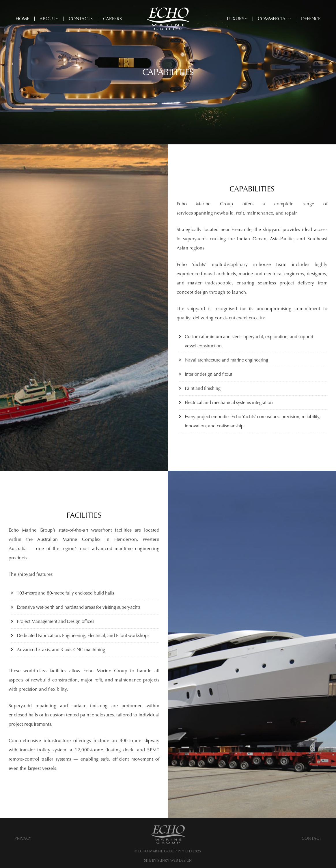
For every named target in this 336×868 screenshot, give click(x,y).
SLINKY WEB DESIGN (175, 860)
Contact (312, 838)
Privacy (23, 838)
